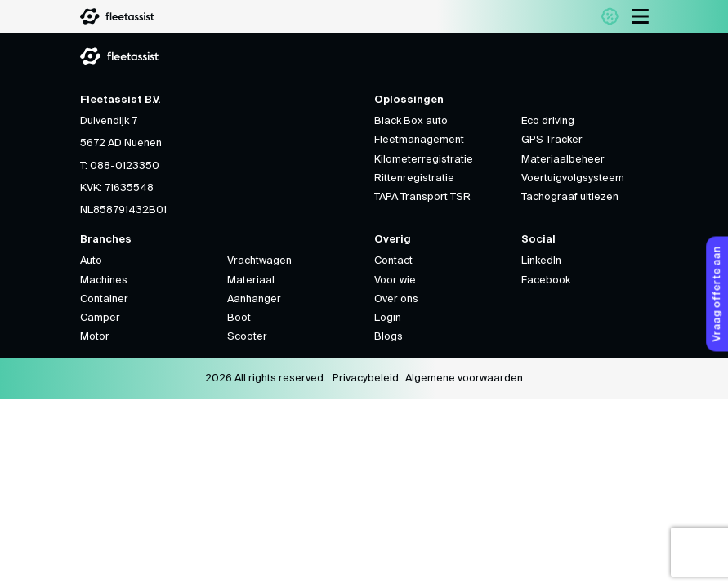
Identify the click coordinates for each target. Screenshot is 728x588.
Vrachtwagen (259, 261)
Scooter (247, 337)
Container (104, 299)
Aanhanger (254, 299)
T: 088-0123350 (120, 166)
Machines (104, 281)
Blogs (389, 337)
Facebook (546, 281)
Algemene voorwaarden (464, 379)
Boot (239, 318)
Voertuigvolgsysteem (573, 178)
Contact (393, 261)
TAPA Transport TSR (422, 197)
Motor (95, 337)
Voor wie (395, 281)
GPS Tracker (552, 140)
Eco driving (548, 121)
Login (388, 318)
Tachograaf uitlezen (570, 197)
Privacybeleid (366, 379)
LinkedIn (541, 261)
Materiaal (251, 281)
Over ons (396, 299)
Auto (91, 261)
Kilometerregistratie (424, 160)
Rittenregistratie (414, 178)
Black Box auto (411, 121)
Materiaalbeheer (563, 160)
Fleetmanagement (419, 140)
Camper (100, 318)
